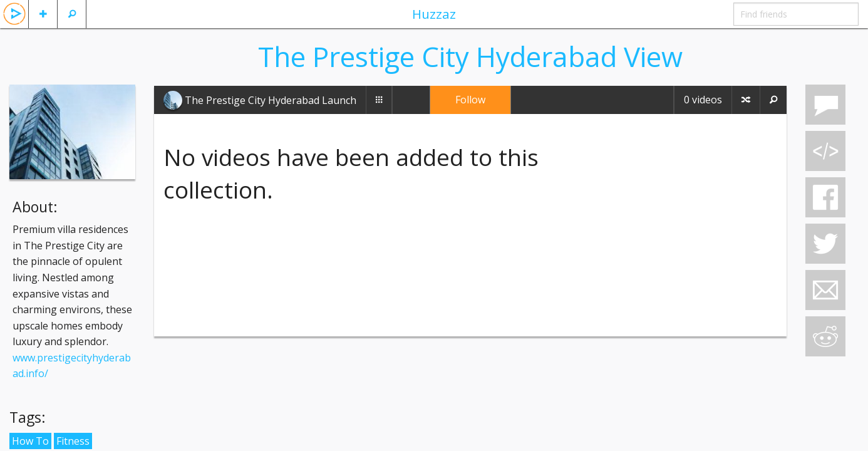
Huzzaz (434, 14)
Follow (470, 100)
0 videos (703, 100)
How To (30, 441)
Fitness (73, 441)
